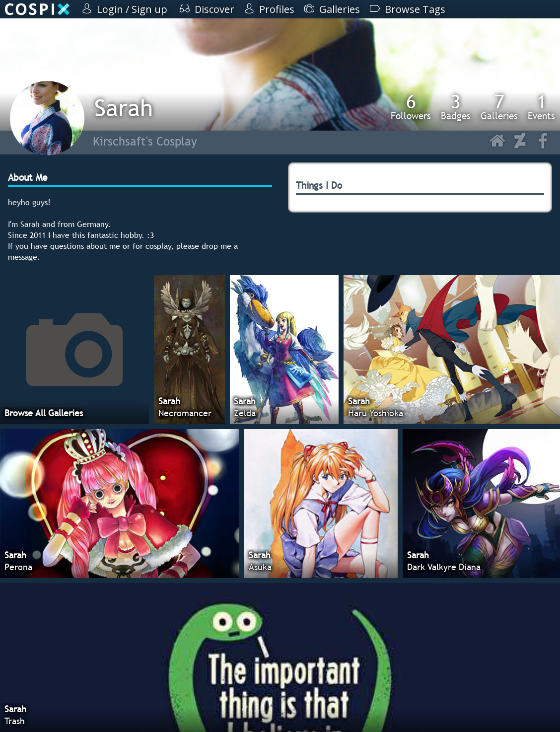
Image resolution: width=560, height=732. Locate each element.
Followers (411, 107)
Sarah (124, 108)
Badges (456, 107)
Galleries (499, 107)
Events (541, 107)
